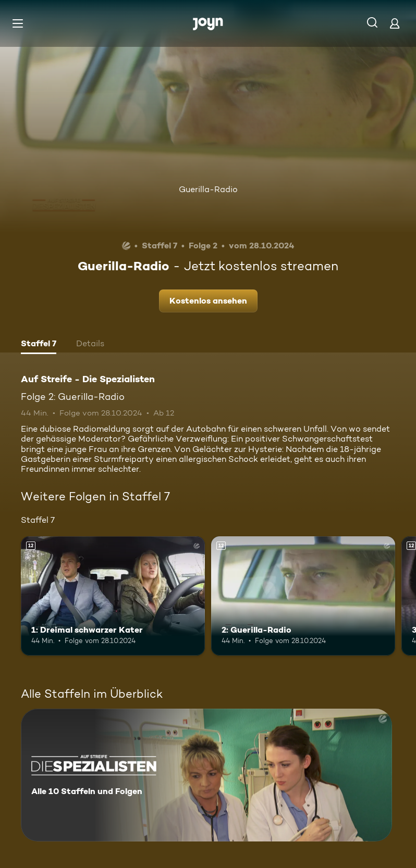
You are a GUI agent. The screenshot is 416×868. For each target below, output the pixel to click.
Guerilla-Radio (208, 189)
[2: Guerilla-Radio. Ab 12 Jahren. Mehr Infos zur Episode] (303, 596)
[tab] (39, 345)
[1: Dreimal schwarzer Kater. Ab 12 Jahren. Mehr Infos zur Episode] (113, 596)
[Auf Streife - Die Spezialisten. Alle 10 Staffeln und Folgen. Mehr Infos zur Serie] (206, 775)
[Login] (395, 23)
